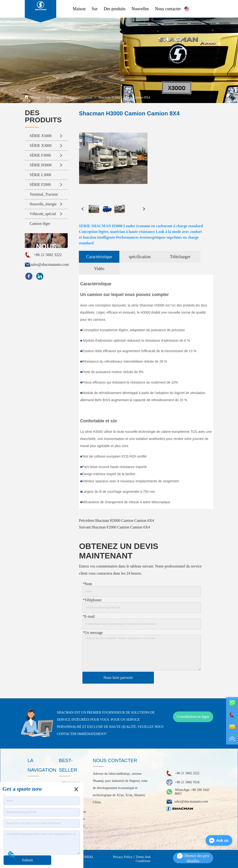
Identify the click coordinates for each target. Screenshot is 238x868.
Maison (79, 9)
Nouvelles (140, 9)
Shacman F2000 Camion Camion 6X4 (121, 527)
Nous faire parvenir (118, 678)
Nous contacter (168, 9)
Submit (27, 860)
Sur (95, 9)
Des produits (115, 9)
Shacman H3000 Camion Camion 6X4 (124, 520)
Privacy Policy (123, 857)
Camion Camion (81, 97)
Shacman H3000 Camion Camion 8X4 (124, 97)
